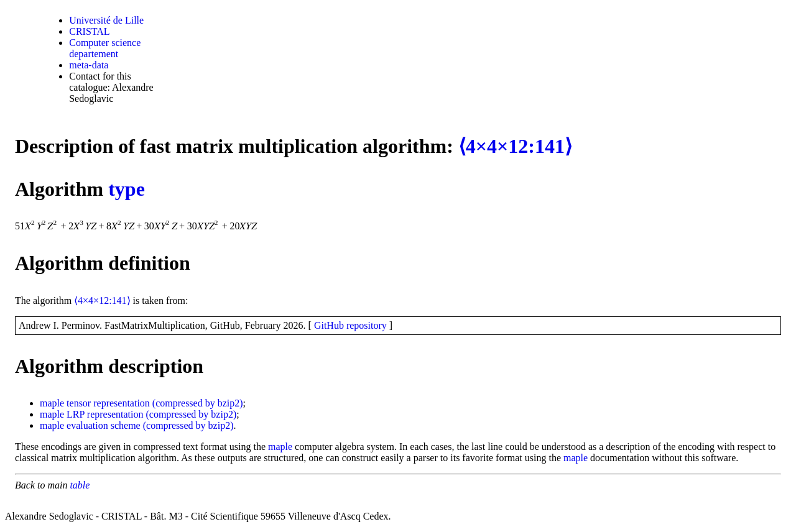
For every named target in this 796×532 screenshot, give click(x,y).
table (80, 485)
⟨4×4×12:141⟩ (515, 146)
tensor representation (108, 403)
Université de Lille (106, 20)
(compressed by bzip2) (198, 403)
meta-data (89, 65)
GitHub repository (350, 325)
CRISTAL (89, 31)
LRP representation (105, 414)
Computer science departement (105, 48)
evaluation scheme (104, 425)
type (127, 189)
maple (52, 403)
